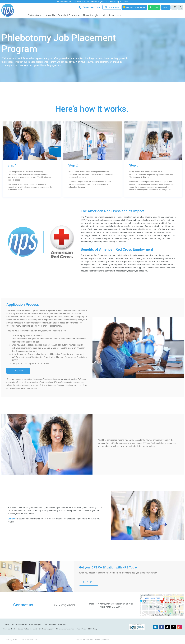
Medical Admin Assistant (65, 629)
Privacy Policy (12, 639)
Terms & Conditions (29, 639)
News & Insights (91, 15)
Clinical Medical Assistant (27, 629)
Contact (11, 519)
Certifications (34, 15)
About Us (50, 15)
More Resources (111, 15)
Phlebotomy (93, 629)
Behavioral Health (9, 629)
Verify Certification (134, 7)
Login (154, 7)
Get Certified (89, 582)
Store (166, 7)
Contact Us (62, 625)
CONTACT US (112, 7)
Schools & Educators (68, 15)
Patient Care (81, 629)
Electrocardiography (46, 629)
